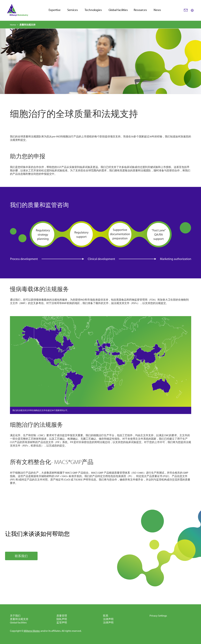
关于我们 (15, 616)
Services (73, 10)
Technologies (93, 10)
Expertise (55, 10)
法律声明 (108, 619)
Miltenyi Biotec (32, 631)
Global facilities (118, 10)
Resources (140, 10)
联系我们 (21, 556)
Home (13, 25)
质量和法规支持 (19, 619)
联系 (106, 616)
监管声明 (62, 622)
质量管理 (62, 616)
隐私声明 (62, 619)
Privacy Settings (158, 616)
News (157, 10)
